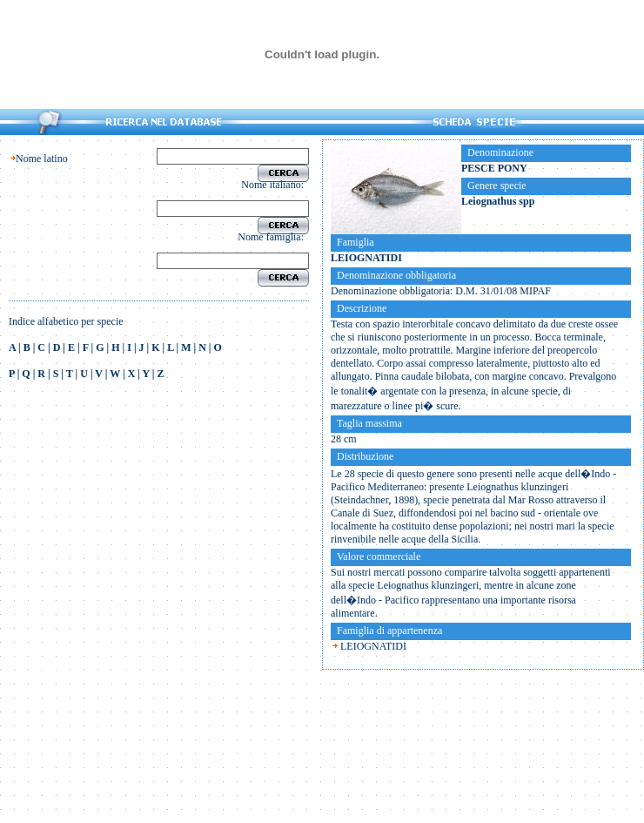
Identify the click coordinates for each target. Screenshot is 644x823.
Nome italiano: (275, 185)
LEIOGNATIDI (373, 646)
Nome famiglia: (273, 237)
